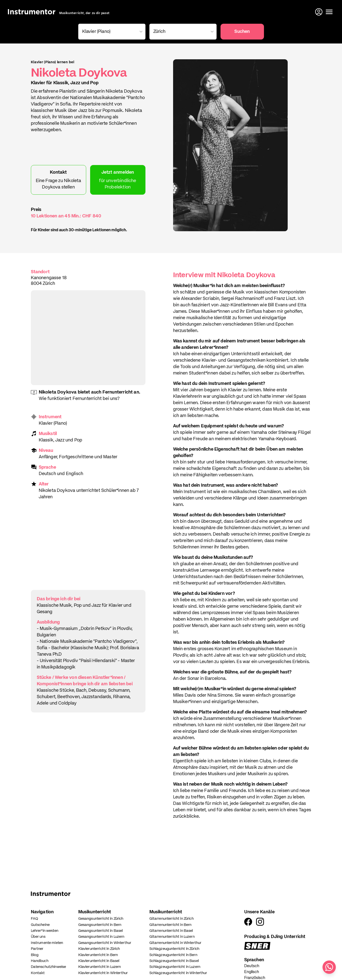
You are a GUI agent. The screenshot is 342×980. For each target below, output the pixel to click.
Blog (35, 955)
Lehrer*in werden (45, 931)
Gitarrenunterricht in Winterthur (175, 943)
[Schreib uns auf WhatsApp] (329, 967)
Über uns (38, 937)
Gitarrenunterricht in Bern (171, 925)
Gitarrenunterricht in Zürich (171, 919)
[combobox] (111, 32)
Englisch (252, 972)
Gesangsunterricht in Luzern (101, 937)
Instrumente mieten (47, 943)
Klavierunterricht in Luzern (100, 967)
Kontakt (38, 973)
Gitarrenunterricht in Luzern (172, 937)
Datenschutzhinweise (49, 967)
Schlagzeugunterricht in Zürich (174, 949)
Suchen (242, 32)
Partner (37, 949)
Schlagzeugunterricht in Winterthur (178, 973)
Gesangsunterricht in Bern (100, 925)
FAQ (34, 919)
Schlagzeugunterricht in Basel (174, 961)
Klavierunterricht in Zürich (99, 949)
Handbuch (40, 961)
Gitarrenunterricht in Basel (171, 931)
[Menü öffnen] (329, 12)
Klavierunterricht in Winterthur (103, 973)
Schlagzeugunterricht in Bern (173, 955)
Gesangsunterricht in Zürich (101, 919)
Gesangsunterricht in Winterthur (105, 943)
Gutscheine (40, 925)
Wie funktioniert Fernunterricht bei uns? (79, 399)
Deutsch (252, 966)
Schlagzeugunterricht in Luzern (175, 967)
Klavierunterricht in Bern (98, 955)
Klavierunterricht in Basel (99, 961)
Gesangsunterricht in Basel (101, 931)
